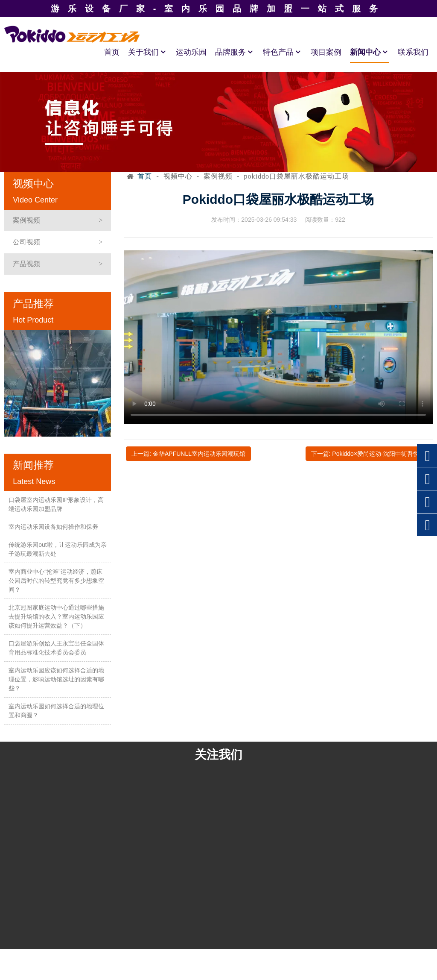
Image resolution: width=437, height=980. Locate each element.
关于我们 (148, 52)
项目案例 (326, 52)
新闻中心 (370, 52)
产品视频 (26, 264)
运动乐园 (191, 52)
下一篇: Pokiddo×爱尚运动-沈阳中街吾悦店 (368, 454)
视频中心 (178, 176)
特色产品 (283, 52)
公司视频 (26, 242)
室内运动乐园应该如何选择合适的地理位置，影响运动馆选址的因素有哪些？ (56, 679)
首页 (112, 52)
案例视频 (26, 220)
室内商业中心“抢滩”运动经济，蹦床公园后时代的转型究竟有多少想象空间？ (56, 581)
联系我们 (413, 52)
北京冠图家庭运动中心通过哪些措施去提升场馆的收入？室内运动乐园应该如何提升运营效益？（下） (56, 616)
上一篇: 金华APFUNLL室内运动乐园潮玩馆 (188, 454)
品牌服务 (235, 52)
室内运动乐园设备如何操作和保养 (53, 527)
